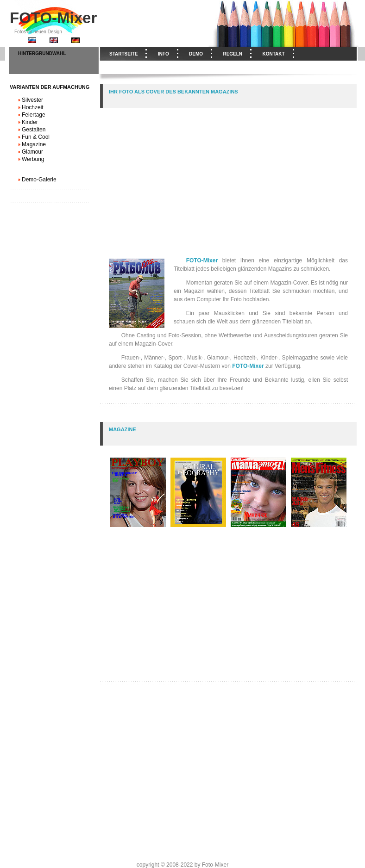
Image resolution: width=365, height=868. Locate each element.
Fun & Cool (36, 137)
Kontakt (273, 54)
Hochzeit (33, 107)
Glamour (32, 152)
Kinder (30, 122)
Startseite (123, 54)
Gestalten (34, 130)
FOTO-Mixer (53, 18)
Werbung (33, 159)
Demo (196, 54)
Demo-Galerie (39, 180)
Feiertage (34, 115)
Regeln (233, 54)
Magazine (34, 144)
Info (164, 54)
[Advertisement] (229, 173)
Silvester (32, 100)
